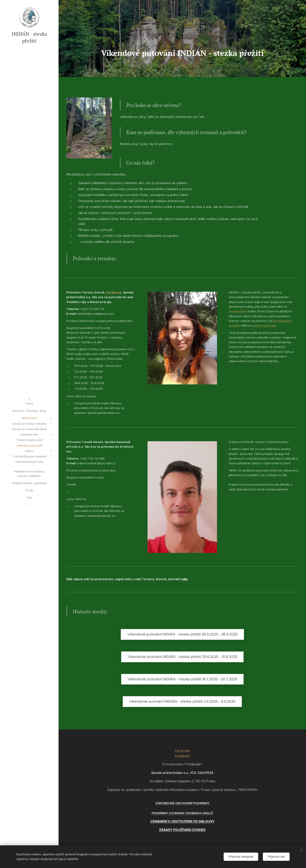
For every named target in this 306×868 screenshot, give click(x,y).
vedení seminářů (265, 326)
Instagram (182, 756)
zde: (185, 579)
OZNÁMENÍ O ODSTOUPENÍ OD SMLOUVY (182, 821)
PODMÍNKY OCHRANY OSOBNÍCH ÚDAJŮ (182, 813)
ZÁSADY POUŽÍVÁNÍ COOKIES (182, 830)
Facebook (114, 292)
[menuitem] (29, 404)
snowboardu (238, 311)
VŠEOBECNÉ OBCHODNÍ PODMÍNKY (182, 803)
